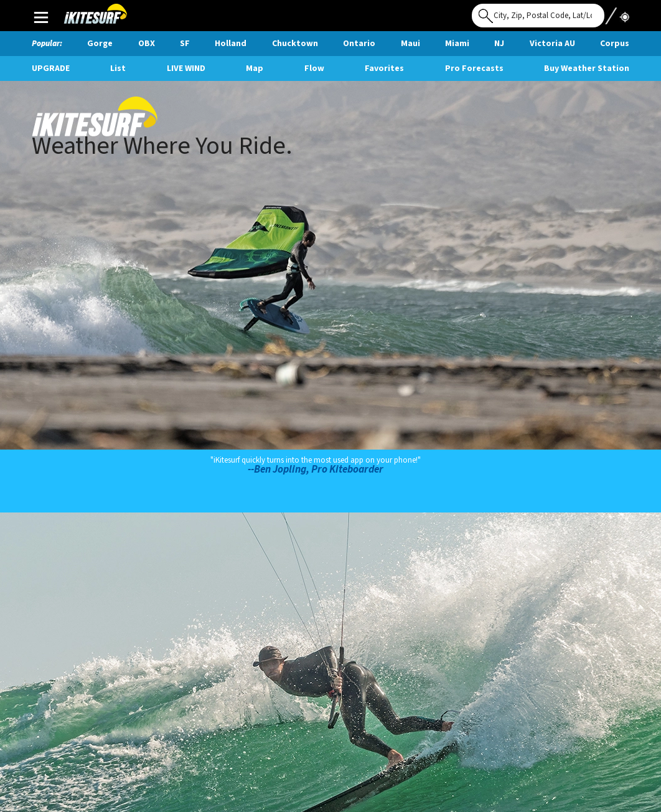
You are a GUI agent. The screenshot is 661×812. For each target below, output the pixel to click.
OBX (147, 44)
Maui (410, 44)
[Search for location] (538, 16)
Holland (231, 44)
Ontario (359, 44)
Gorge (100, 44)
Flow (314, 68)
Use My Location (617, 12)
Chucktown (295, 44)
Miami (457, 44)
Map (255, 68)
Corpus (615, 44)
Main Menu (41, 17)
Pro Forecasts (474, 68)
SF (185, 44)
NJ (499, 44)
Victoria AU (552, 44)
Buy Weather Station (587, 68)
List (118, 68)
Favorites (384, 68)
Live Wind (186, 68)
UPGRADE (51, 68)
